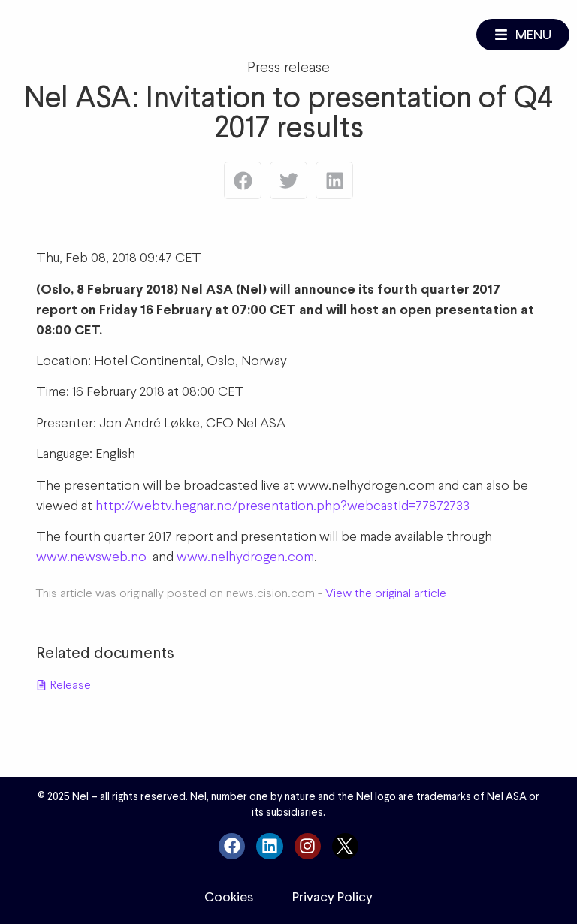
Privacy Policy (332, 897)
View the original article (386, 593)
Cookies (229, 897)
